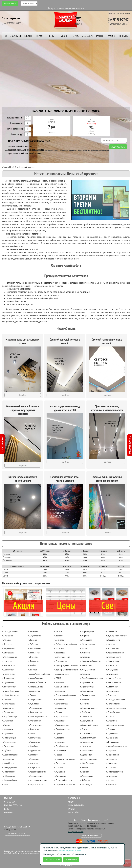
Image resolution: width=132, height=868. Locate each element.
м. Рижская (84, 699)
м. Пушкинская (8, 682)
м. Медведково (86, 640)
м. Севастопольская (10, 755)
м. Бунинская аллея (62, 674)
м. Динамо (32, 695)
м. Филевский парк (10, 780)
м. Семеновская (86, 716)
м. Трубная (32, 665)
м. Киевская (111, 644)
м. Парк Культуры (61, 746)
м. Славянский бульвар (89, 725)
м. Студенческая (34, 636)
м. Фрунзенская (34, 750)
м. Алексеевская (35, 721)
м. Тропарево (33, 661)
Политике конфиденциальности (70, 850)
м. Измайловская (9, 704)
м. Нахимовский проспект (90, 661)
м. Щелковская (86, 755)
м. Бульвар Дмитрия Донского (66, 670)
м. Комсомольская (9, 742)
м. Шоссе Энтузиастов (11, 695)
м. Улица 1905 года (36, 687)
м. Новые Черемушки (11, 691)
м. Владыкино (60, 682)
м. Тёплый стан (34, 653)
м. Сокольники (86, 733)
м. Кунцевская (60, 772)
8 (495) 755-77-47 (118, 19)
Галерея (100, 36)
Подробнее (23, 395)
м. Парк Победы (60, 750)
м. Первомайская (9, 674)
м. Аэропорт (7, 644)
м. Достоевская (34, 742)
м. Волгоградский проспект (65, 695)
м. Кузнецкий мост (61, 725)
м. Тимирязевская (9, 687)
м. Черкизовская (113, 755)
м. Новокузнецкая (9, 738)
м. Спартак (110, 716)
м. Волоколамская (61, 704)
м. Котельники (112, 759)
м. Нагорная (85, 657)
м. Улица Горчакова (36, 678)
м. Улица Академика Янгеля (39, 674)
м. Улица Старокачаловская (117, 746)
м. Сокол (84, 729)
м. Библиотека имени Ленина (66, 644)
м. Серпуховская (87, 721)
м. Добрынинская (35, 699)
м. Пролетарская (87, 682)
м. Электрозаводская (88, 759)
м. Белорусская (8, 759)
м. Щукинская (7, 733)
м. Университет (34, 691)
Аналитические (64, 855)
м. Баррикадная (86, 784)
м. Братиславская (61, 661)
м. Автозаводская (35, 708)
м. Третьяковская (9, 665)
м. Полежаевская (113, 704)
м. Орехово (59, 733)
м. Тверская (33, 640)
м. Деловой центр (113, 640)
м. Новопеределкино (115, 772)
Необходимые (49, 855)
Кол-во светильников (15, 129)
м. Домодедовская (9, 767)
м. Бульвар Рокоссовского (116, 636)
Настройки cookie (76, 832)
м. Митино (84, 648)
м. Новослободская (114, 678)
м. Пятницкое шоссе (88, 695)
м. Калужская (33, 759)
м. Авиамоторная (87, 776)
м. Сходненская (112, 738)
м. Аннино (32, 733)
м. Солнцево (111, 767)
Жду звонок (118, 147)
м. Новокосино (86, 665)
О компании (16, 36)
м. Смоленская (8, 746)
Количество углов (17, 123)
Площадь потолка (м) (15, 118)
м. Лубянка (6, 750)
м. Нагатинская (112, 674)
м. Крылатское (60, 721)
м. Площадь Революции (115, 699)
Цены (52, 36)
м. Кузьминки (33, 704)
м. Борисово (59, 648)
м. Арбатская (85, 780)
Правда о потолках (13, 805)
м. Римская (84, 704)
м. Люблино (7, 699)
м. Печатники (111, 695)
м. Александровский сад (38, 716)
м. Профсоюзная (87, 691)
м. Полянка (58, 767)
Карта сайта (74, 812)
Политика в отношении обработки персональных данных (91, 823)
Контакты (124, 36)
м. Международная (88, 644)
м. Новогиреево (8, 772)
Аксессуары (88, 36)
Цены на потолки (76, 805)
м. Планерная (7, 636)
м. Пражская (85, 674)
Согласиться (52, 860)
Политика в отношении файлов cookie (83, 826)
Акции (64, 36)
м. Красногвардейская (37, 772)
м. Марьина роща (87, 631)
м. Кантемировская (10, 657)
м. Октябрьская (112, 687)
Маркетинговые (79, 855)
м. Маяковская (112, 665)
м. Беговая (58, 631)
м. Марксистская (113, 661)
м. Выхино (58, 712)
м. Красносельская (35, 776)
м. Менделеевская (87, 670)
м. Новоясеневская (114, 682)
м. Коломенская (112, 648)
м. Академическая (35, 712)
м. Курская (6, 725)
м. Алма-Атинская (35, 725)
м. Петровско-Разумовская (65, 759)
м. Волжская (59, 699)
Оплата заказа (10, 3)
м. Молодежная (112, 670)
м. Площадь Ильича (10, 631)
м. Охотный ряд (8, 708)
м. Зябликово (33, 755)
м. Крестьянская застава (38, 780)
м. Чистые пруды (87, 742)
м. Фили (5, 784)
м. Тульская (32, 670)
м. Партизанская (112, 691)
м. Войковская (60, 691)
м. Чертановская (9, 648)
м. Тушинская (33, 657)
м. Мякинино (85, 653)
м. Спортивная (112, 721)
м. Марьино (85, 636)
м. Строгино (111, 729)
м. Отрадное (59, 738)
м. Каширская (7, 729)
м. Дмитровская (8, 653)
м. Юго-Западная (87, 763)
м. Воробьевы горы (10, 716)
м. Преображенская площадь (92, 678)
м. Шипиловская (87, 750)
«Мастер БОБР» (8, 167)
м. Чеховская (7, 661)
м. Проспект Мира (87, 687)
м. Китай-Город (8, 763)
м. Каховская (33, 763)
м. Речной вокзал (113, 712)
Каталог (40, 36)
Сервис (76, 36)
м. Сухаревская (112, 733)
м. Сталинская (7, 721)
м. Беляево (58, 636)
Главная (8, 798)
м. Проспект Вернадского (116, 708)
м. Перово (58, 755)
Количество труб (17, 134)
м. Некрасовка (112, 763)
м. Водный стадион (62, 687)
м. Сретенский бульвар (115, 725)
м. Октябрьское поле (62, 729)
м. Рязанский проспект (89, 708)
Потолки (28, 36)
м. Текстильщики (35, 648)
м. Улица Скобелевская (37, 682)
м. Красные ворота (114, 657)
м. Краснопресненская (115, 653)
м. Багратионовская (36, 784)
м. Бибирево (59, 640)
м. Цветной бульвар (88, 738)
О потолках (10, 802)
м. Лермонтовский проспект (65, 784)
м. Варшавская (8, 712)
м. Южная (84, 767)
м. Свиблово (85, 712)
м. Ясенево (84, 772)
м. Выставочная (60, 708)
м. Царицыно (111, 750)
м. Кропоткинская (61, 716)
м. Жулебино (33, 746)
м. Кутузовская (60, 776)
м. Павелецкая (60, 742)
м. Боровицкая (60, 653)
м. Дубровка (33, 644)
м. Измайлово (112, 784)
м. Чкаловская (86, 746)
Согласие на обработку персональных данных (87, 829)
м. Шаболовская (8, 776)
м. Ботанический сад (62, 657)
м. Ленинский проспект (63, 780)
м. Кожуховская (34, 767)
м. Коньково (7, 640)
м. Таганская (33, 631)
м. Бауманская (112, 631)
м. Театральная (8, 678)
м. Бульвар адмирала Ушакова (66, 665)
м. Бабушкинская (35, 738)
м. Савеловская (8, 670)
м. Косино (110, 780)
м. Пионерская (60, 763)
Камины (112, 36)
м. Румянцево (111, 776)
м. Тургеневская (112, 742)
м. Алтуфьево (33, 729)
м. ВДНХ (57, 678)
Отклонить (71, 860)
